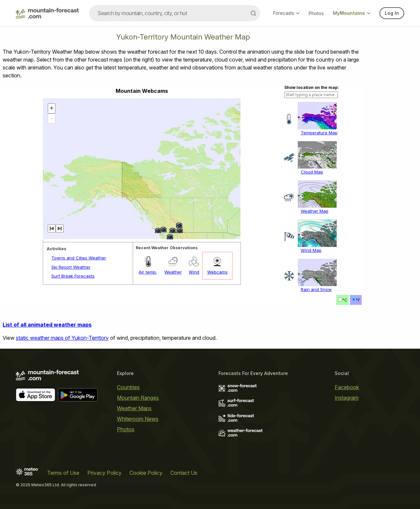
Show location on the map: (312, 87)
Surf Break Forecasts (73, 276)
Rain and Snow (316, 289)
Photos (316, 13)
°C (345, 300)
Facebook (347, 387)
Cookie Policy (146, 473)
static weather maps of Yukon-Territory (62, 338)
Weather (173, 272)
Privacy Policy (104, 473)
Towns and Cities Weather (79, 258)
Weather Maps (134, 408)
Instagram (347, 398)
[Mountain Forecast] (47, 13)
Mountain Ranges (138, 398)
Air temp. (148, 272)
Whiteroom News (138, 419)
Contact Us (184, 473)
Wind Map (311, 250)
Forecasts (286, 13)
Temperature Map (319, 133)
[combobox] (175, 13)
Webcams (217, 272)
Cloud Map (312, 172)
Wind (194, 272)
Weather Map (315, 211)
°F (358, 300)
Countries (128, 387)
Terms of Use (63, 473)
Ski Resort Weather (71, 267)
